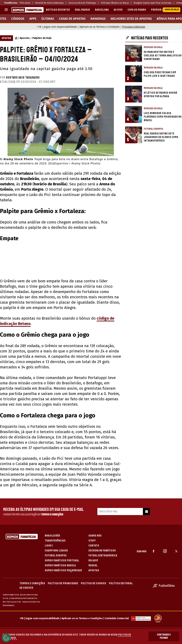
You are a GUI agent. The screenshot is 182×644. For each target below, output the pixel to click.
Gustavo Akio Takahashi (23, 78)
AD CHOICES (26, 588)
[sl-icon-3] (176, 551)
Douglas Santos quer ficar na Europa (152, 3)
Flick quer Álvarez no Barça (115, 3)
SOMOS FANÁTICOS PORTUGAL (62, 560)
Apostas (25, 38)
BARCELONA (102, 10)
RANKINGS (98, 19)
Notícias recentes (58, 10)
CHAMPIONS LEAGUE (56, 551)
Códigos (18, 19)
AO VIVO (118, 10)
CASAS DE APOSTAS (72, 19)
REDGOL (93, 565)
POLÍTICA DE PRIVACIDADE (63, 583)
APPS (33, 19)
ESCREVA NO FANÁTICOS (102, 551)
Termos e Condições (52, 515)
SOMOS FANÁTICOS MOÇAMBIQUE (63, 570)
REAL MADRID (83, 10)
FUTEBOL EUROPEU (56, 555)
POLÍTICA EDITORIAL (121, 583)
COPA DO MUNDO (137, 10)
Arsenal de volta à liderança (49, 3)
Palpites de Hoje (42, 38)
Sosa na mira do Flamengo (82, 3)
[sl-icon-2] (165, 551)
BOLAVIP (93, 560)
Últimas (48, 19)
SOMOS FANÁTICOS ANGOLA (60, 565)
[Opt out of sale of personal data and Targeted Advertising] (6, 638)
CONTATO (94, 546)
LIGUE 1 (49, 546)
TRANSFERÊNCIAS (55, 541)
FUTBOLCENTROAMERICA (103, 555)
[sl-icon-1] (154, 551)
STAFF (92, 541)
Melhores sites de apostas (131, 19)
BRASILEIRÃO (53, 536)
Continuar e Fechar (164, 636)
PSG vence (25, 3)
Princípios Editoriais (134, 27)
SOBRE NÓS (95, 536)
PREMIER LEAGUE (161, 10)
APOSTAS (94, 570)
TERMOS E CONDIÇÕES (32, 583)
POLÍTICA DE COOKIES (94, 583)
